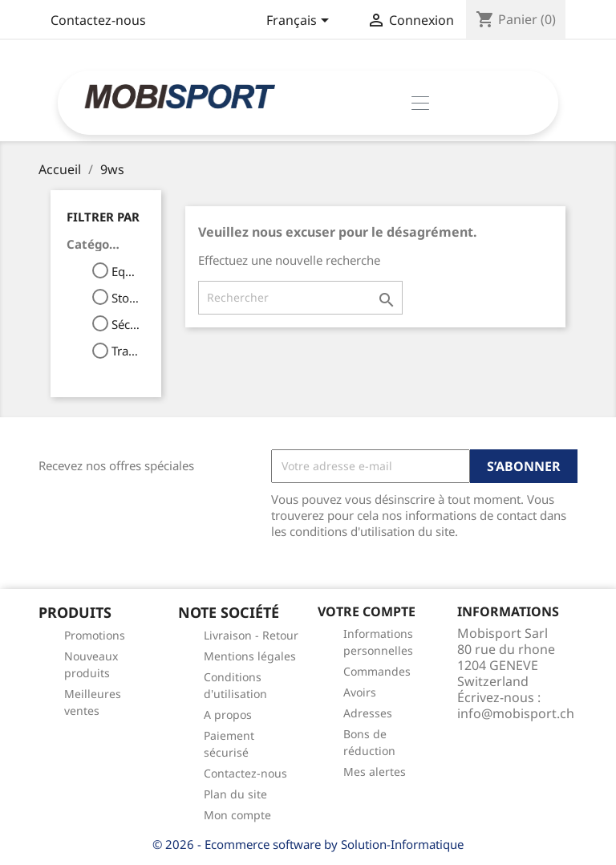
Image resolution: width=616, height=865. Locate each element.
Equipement (126, 271)
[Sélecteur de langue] (300, 22)
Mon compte (237, 815)
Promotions (95, 635)
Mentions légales (250, 656)
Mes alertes (375, 772)
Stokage (126, 298)
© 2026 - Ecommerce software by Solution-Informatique (308, 844)
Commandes (377, 671)
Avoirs (360, 692)
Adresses (368, 713)
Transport (126, 351)
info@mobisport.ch (516, 713)
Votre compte (367, 611)
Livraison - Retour (251, 635)
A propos (228, 715)
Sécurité (126, 324)
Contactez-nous (98, 20)
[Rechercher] (300, 298)
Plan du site (235, 794)
